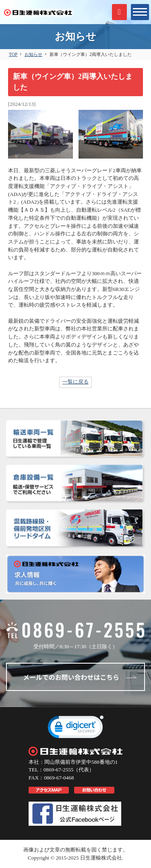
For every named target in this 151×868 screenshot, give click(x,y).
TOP (13, 54)
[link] (76, 729)
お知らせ (33, 54)
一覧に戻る (75, 382)
